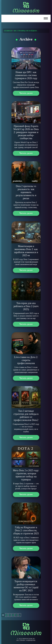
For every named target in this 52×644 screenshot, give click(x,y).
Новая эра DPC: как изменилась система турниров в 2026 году (26, 75)
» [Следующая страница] (20, 615)
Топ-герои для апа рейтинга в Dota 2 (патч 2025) (26, 306)
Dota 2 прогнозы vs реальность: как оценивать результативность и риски (26, 192)
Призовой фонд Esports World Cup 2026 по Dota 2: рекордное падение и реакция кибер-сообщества (26, 132)
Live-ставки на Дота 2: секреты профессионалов (26, 360)
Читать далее (26, 93)
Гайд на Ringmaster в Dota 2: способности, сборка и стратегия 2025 (26, 530)
